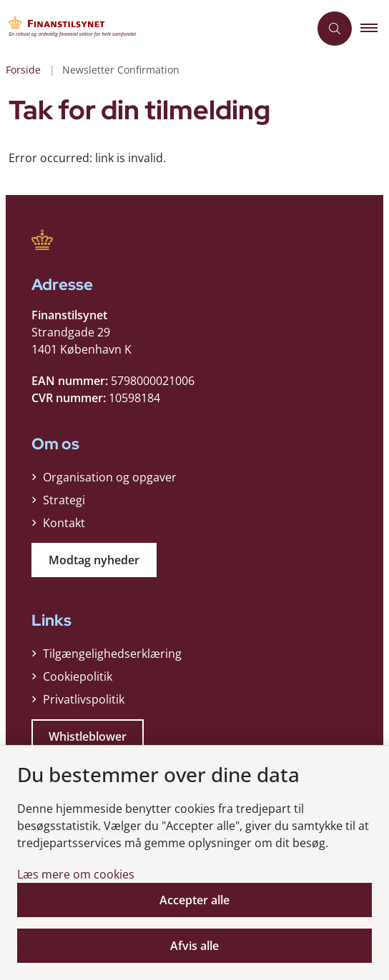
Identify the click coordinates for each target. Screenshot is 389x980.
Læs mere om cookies (76, 874)
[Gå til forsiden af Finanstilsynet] (154, 29)
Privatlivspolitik (84, 699)
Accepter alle (194, 900)
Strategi (64, 500)
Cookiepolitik (78, 676)
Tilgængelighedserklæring (112, 654)
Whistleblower (88, 736)
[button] (375, 29)
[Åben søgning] (335, 29)
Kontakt (64, 523)
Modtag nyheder (94, 560)
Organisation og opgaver (110, 477)
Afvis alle (194, 946)
